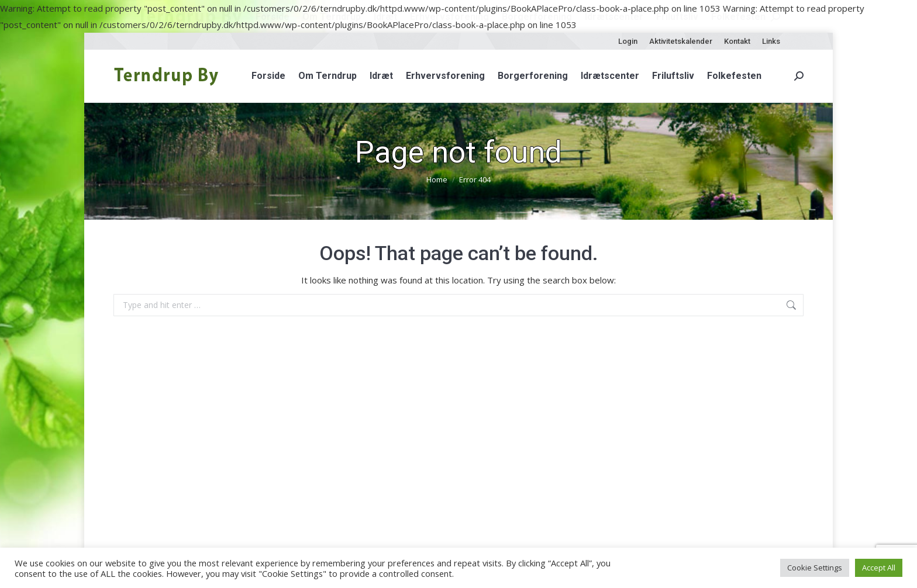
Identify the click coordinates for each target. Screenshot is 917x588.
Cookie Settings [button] (815, 568)
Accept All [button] (879, 568)
